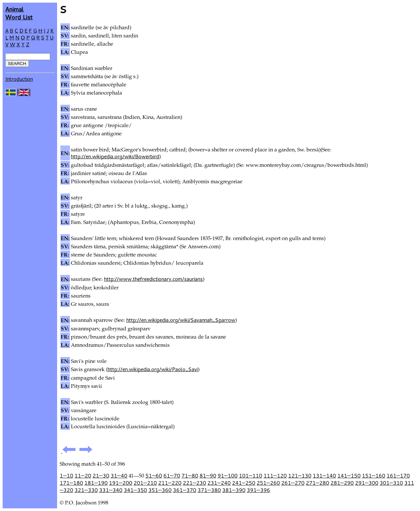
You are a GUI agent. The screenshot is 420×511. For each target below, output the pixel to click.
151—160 (374, 476)
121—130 (300, 476)
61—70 (172, 476)
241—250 (244, 483)
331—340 (111, 490)
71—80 (190, 476)
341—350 (135, 490)
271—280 (317, 483)
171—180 (71, 483)
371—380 (209, 490)
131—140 (324, 476)
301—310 (391, 483)
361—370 (185, 490)
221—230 (194, 483)
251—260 (268, 483)
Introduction (19, 79)
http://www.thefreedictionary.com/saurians (153, 279)
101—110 (251, 476)
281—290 (342, 483)
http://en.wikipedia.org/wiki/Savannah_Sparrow (181, 320)
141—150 (349, 476)
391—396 (258, 490)
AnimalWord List (19, 13)
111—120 (275, 476)
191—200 (121, 483)
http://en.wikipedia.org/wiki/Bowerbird (115, 156)
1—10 (66, 476)
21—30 (101, 476)
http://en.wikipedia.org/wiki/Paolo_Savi (153, 369)
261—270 (293, 483)
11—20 (83, 476)
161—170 (398, 476)
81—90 (208, 476)
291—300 (367, 483)
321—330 (86, 490)
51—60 (154, 476)
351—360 (160, 490)
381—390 (234, 490)
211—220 (170, 483)
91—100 (228, 476)
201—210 (145, 483)
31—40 (119, 476)
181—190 (96, 483)
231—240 (219, 483)
